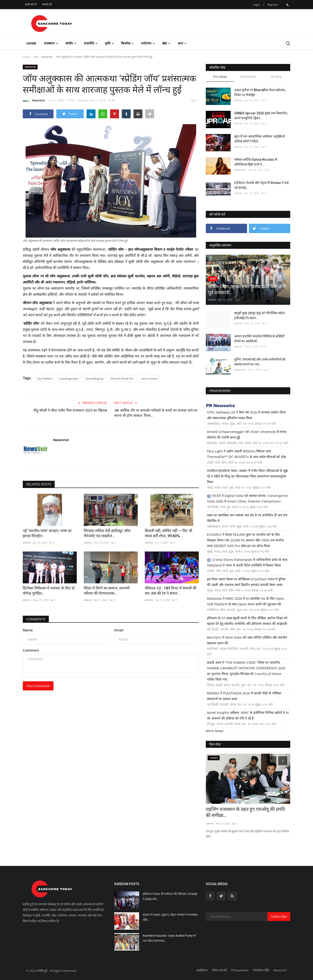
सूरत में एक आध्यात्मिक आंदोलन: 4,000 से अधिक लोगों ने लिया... (260, 139)
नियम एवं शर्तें (219, 970)
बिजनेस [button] (127, 43)
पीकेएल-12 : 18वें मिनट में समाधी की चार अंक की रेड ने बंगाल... (171, 591)
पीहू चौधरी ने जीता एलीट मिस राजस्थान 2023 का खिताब (70, 410)
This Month (248, 77)
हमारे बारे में (31, 4)
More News (215, 731)
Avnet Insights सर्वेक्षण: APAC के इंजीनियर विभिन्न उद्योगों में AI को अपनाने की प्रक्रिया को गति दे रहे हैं (248, 715)
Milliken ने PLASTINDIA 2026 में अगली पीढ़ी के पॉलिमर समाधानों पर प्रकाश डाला (244, 696)
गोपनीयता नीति (261, 970)
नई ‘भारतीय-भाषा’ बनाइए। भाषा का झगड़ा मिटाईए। (47, 533)
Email (119, 630)
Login (256, 5)
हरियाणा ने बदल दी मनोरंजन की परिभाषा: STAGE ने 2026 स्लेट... (170, 896)
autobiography (69, 378)
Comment (31, 650)
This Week (220, 77)
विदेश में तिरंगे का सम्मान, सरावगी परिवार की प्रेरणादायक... (107, 591)
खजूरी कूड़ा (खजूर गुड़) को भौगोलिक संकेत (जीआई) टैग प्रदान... (260, 315)
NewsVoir (34, 101)
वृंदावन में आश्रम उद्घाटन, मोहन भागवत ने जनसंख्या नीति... (170, 917)
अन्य (36, 57)
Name (28, 630)
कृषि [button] (109, 43)
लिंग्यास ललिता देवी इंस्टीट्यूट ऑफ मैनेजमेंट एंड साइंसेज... (107, 533)
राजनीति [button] (91, 43)
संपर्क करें (47, 4)
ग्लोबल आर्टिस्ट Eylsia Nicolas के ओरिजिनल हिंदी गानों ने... (256, 162)
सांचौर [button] (71, 43)
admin (27, 542)
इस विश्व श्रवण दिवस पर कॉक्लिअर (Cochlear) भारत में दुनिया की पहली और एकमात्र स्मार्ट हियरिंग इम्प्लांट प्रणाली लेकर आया (246, 582)
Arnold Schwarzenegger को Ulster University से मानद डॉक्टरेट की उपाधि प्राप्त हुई (247, 434)
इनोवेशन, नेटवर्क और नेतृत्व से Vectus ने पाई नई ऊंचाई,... (261, 185)
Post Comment (38, 686)
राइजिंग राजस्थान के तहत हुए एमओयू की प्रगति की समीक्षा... (245, 812)
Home (31, 43)
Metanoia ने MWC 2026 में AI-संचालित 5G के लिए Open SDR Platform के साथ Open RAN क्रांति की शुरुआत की (246, 601)
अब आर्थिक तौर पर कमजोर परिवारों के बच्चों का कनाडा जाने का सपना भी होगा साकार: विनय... (156, 413)
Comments (36, 619)
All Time (276, 77)
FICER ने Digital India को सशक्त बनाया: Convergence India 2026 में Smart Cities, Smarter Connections (247, 498)
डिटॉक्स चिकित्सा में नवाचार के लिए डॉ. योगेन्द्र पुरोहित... (49, 591)
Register (273, 5)
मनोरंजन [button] (148, 43)
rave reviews (149, 378)
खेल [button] (166, 43)
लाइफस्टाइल (47, 57)
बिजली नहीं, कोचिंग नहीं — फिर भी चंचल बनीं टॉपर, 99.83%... (168, 533)
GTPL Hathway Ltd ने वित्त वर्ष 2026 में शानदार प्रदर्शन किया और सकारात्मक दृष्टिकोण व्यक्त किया (246, 415)
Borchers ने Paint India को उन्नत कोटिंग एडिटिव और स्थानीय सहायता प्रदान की (247, 640)
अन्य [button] (182, 43)
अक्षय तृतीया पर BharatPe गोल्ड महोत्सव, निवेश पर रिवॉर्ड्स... (260, 92)
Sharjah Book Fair (122, 378)
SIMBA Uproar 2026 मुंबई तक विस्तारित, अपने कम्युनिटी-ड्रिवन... (261, 116)
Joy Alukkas (45, 378)
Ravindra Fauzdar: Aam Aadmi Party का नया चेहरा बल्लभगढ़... (169, 938)
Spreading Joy (95, 378)
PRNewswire (240, 970)
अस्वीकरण (202, 970)
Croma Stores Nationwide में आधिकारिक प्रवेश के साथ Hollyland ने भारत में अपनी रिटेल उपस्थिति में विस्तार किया (247, 562)
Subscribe (279, 916)
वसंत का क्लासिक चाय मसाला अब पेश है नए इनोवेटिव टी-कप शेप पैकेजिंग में (247, 518)
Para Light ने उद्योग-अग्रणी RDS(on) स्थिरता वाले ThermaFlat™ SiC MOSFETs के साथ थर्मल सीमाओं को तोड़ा (247, 454)
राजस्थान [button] (51, 43)
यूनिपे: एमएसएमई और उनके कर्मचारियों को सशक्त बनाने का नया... (260, 362)
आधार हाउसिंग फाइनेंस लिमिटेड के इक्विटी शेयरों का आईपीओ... (259, 339)
